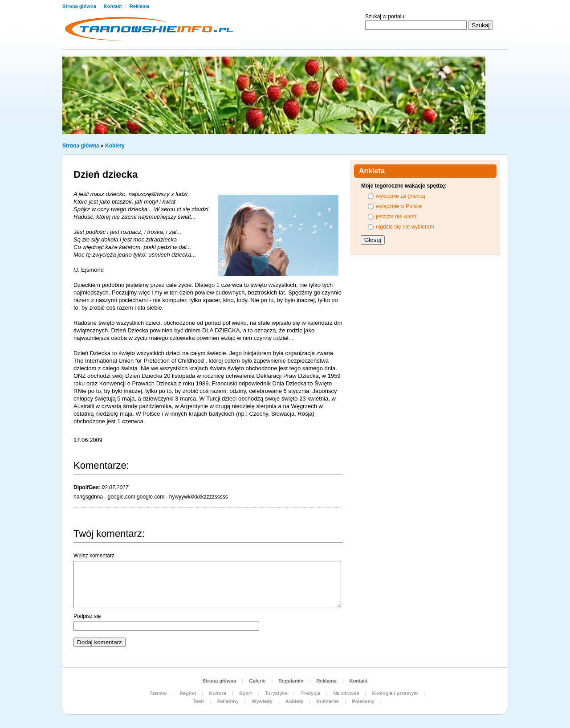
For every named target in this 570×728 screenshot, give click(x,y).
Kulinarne (328, 701)
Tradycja (311, 693)
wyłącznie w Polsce (399, 206)
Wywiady (262, 701)
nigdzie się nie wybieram (405, 227)
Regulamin (291, 681)
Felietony (228, 701)
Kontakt (114, 6)
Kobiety (115, 146)
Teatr (199, 701)
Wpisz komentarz (94, 556)
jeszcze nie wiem (396, 217)
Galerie (257, 681)
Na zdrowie (346, 693)
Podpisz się (87, 616)
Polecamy (363, 701)
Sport (246, 693)
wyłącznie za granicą (401, 196)
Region (188, 693)
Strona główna (80, 6)
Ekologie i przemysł (395, 693)
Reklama (140, 6)
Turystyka (276, 693)
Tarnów (158, 693)
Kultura (218, 693)
